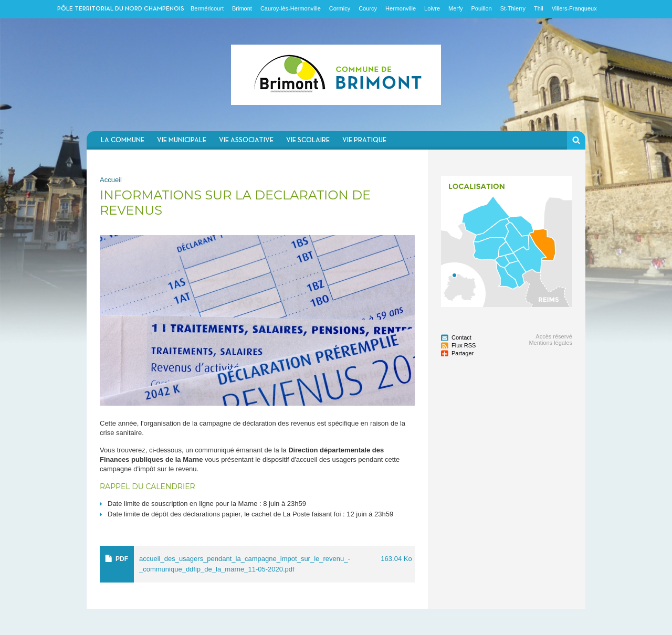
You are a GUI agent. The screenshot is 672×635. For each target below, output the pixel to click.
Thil (539, 8)
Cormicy (340, 8)
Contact (461, 337)
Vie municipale (182, 140)
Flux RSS (464, 345)
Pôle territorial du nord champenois (121, 9)
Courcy (368, 8)
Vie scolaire (308, 140)
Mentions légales (550, 343)
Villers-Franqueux (574, 8)
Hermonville (401, 8)
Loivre (432, 8)
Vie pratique (364, 140)
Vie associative (246, 140)
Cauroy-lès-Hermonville (291, 8)
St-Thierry (513, 8)
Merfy (456, 8)
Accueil (111, 180)
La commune (123, 140)
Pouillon (482, 8)
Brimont (242, 8)
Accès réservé (554, 336)
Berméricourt (207, 8)
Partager (463, 353)
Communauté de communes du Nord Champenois (336, 75)
